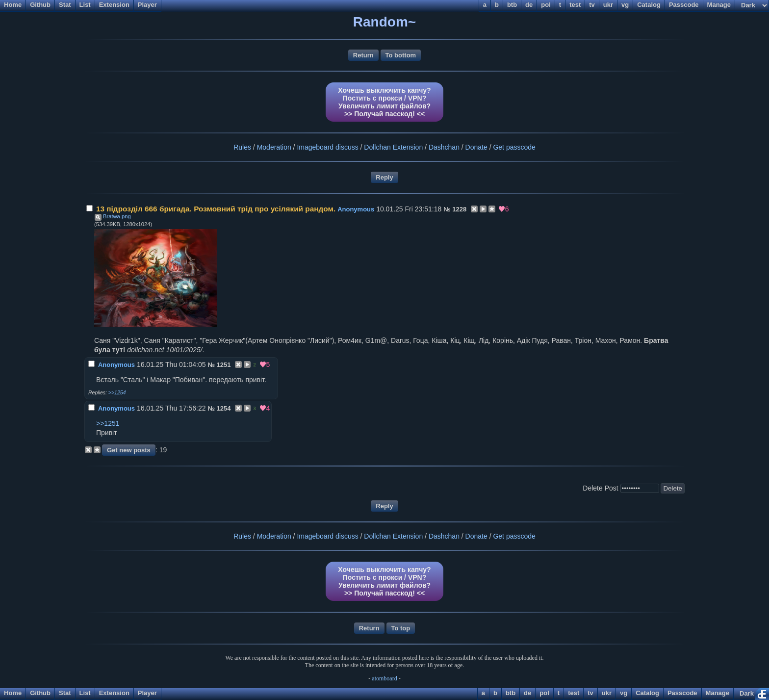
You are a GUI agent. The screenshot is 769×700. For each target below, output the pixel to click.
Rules (242, 147)
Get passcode (514, 147)
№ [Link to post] (447, 209)
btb (511, 693)
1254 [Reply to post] (224, 408)
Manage (718, 693)
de (527, 693)
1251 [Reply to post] (224, 365)
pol (544, 693)
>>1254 (117, 392)
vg (624, 693)
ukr (607, 693)
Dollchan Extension (393, 147)
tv (590, 693)
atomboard (384, 678)
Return (363, 55)
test (574, 693)
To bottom (401, 55)
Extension (114, 693)
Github (40, 693)
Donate (476, 147)
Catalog (647, 693)
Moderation (274, 147)
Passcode (682, 693)
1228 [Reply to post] (459, 209)
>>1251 (108, 423)
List (85, 693)
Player (147, 693)
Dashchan (444, 147)
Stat (65, 693)
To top (401, 628)
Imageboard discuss (327, 147)
